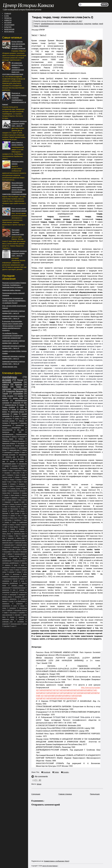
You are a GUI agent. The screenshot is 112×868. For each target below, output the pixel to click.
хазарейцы (22, 613)
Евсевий (6, 498)
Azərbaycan (6, 432)
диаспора (24, 563)
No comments (41, 776)
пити (14, 590)
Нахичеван (5, 513)
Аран (20, 482)
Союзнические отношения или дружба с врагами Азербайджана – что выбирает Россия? (14, 301)
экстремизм (21, 622)
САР (21, 518)
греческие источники (9, 455)
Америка (25, 477)
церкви (7, 466)
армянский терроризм (12, 382)
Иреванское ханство (18, 441)
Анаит (6, 479)
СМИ (26, 518)
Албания (17, 477)
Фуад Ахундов (7, 446)
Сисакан (7, 522)
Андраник (19, 479)
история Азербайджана (11, 427)
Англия (12, 479)
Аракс (15, 482)
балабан (5, 549)
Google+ (65, 772)
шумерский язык (7, 622)
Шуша (39, 784)
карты (12, 570)
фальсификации (7, 430)
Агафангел (10, 475)
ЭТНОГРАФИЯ (9, 25)
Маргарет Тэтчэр (15, 507)
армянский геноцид (17, 412)
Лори (6, 507)
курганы (19, 572)
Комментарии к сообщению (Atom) (57, 861)
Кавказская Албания (9, 443)
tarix (24, 473)
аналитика (11, 538)
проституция (23, 592)
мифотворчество (15, 576)
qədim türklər (16, 473)
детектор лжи (10, 457)
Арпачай (22, 436)
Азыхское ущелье (7, 477)
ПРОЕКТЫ (8, 18)
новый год (22, 579)
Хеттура (4, 529)
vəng (4, 475)
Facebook (46, 772)
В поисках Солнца (15, 488)
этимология (5, 624)
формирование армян (9, 464)
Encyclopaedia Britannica (17, 468)
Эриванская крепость (9, 448)
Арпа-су (15, 436)
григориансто (23, 455)
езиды (23, 565)
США (22, 407)
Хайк (6, 527)
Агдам (23, 475)
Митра (23, 509)
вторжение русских (14, 556)
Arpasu (4, 468)
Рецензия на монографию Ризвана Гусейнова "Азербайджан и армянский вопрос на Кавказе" (14, 285)
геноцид (15, 558)
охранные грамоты (17, 585)
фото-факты (13, 613)
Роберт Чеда (14, 518)
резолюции (22, 595)
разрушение (13, 595)
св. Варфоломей (20, 601)
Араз (10, 482)
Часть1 (34, 35)
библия (18, 549)
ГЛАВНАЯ (8, 13)
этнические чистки (16, 624)
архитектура (16, 547)
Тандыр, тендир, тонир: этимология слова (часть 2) (63, 17)
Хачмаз (23, 527)
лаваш (16, 414)
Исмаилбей (8, 502)
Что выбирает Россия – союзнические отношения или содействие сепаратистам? (13, 336)
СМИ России (8, 520)
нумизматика (6, 581)
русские (11, 601)
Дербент (21, 439)
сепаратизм (8, 418)
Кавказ (5, 387)
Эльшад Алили (20, 446)
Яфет (17, 536)
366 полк (20, 430)
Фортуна (25, 525)
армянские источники (19, 540)
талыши (22, 606)
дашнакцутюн (20, 425)
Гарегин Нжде (6, 493)
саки (4, 461)
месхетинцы (16, 574)
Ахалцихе (5, 486)
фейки (6, 613)
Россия (20, 380)
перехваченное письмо (19, 588)
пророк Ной (15, 592)
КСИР (23, 502)
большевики (7, 552)
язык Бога (7, 626)
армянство (6, 414)
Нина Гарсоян (15, 513)
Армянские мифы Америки (11, 290)
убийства (9, 610)
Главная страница (65, 794)
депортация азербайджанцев (10, 563)
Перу (19, 516)
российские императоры (9, 599)
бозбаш (25, 549)
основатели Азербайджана (10, 583)
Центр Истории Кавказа (28, 5)
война (4, 556)
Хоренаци (22, 529)
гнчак (23, 452)
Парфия (13, 516)
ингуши (13, 567)
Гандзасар (22, 491)
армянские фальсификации (73, 24)
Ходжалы (5, 423)
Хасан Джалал (14, 527)
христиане (18, 615)
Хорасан (13, 529)
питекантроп (6, 590)
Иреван (22, 405)
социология (19, 604)
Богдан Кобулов (21, 486)
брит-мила (16, 552)
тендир (102, 24)
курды (25, 572)
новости (6, 384)
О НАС (7, 16)
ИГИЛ (4, 500)
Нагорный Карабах (8, 421)
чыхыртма (21, 617)
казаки (6, 570)
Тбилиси (21, 421)
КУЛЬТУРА (8, 27)
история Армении (22, 567)
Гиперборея (16, 493)
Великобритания (13, 491)
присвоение (6, 459)
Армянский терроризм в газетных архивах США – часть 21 (19, 253)
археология (7, 547)
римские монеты (7, 597)
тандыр (95, 24)
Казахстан (5, 504)
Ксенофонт (21, 443)
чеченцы (12, 617)
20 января (16, 416)
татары (4, 608)
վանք (13, 626)
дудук (22, 457)
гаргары (17, 452)
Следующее (36, 794)
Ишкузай (16, 502)
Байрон (12, 486)
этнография (18, 394)
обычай (15, 581)
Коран (25, 504)
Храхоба (5, 531)
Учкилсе (12, 525)
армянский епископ (8, 543)
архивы (25, 450)
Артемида (13, 484)
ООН (23, 513)
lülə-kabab (7, 473)
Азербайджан (10, 377)
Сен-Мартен (17, 520)
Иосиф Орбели (12, 500)
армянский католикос (21, 543)
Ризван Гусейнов (9, 407)
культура (88, 24)
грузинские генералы (19, 561)
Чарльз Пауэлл (7, 534)
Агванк (17, 475)
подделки (22, 590)
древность (8, 565)
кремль (17, 570)
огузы (23, 581)
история (7, 380)
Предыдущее (95, 794)
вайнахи (10, 554)
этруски (25, 624)
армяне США (21, 538)
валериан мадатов (20, 554)
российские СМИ (20, 597)
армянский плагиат (22, 545)
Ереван (25, 416)
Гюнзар (6, 495)
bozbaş (11, 470)
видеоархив (8, 452)
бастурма (12, 549)
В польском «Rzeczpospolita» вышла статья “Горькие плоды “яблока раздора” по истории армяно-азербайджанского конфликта (13, 326)
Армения (19, 384)
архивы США (18, 398)
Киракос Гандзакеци (16, 504)
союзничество (6, 606)
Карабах (21, 396)
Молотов (5, 511)
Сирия (25, 520)
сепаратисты (6, 604)
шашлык (21, 619)
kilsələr (25, 470)
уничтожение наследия (21, 610)
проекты (5, 409)
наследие (24, 576)
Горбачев (24, 493)
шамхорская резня (8, 619)
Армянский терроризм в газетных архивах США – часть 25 (19, 123)
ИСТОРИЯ (8, 23)
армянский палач (9, 545)
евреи (16, 565)
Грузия (14, 409)
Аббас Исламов (8, 396)
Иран (20, 500)
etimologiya (18, 470)
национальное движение (11, 579)
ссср (23, 418)
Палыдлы (5, 516)
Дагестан (24, 495)
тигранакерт (13, 608)
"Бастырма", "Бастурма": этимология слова (18, 232)
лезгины (7, 574)
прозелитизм (6, 592)
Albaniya (23, 466)
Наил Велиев (21, 511)
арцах (23, 547)
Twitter (56, 772)
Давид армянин (15, 495)
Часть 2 (43, 35)
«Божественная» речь (10, 367)
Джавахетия (6, 441)
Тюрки (36, 26)
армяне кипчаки (7, 540)
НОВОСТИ (8, 20)
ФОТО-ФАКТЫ (9, 32)
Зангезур (23, 498)
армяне (5, 398)
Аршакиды (22, 484)
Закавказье (14, 498)
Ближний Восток (10, 405)
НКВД (12, 511)
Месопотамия (14, 509)
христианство (23, 464)
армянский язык (15, 450)
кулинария (11, 572)
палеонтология (6, 588)
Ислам (25, 500)
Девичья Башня (8, 439)
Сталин (14, 522)
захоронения (6, 567)
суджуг (15, 606)
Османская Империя (15, 391)
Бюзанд (4, 488)
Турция (5, 394)
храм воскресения (7, 615)
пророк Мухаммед (19, 459)
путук (6, 595)
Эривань (11, 536)
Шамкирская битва (19, 534)
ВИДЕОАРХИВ (9, 29)
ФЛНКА (18, 525)
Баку (25, 403)
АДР (20, 432)
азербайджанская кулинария (51, 24)
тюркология (44, 26)
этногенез (15, 466)
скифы (17, 418)
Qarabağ (5, 470)
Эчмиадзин (14, 423)
